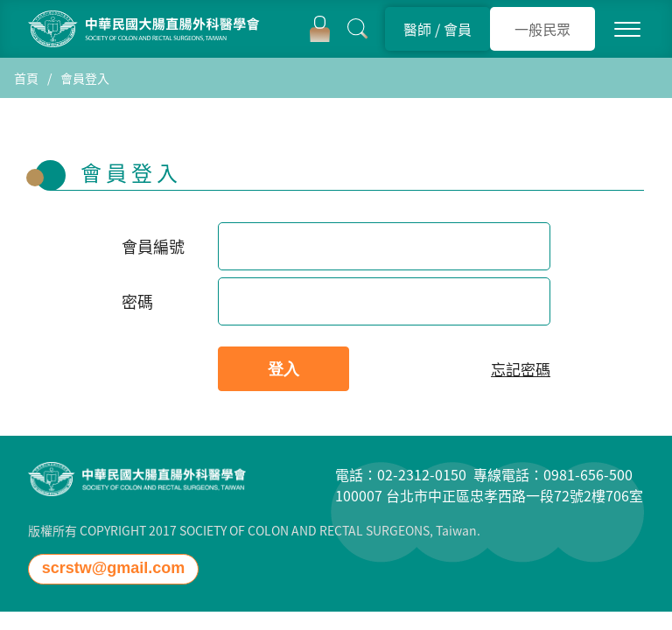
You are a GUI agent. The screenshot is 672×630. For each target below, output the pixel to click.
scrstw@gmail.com (114, 568)
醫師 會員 (437, 29)
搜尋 (358, 29)
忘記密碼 (521, 369)
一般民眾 (542, 29)
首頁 (26, 78)
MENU (627, 29)
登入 (320, 29)
